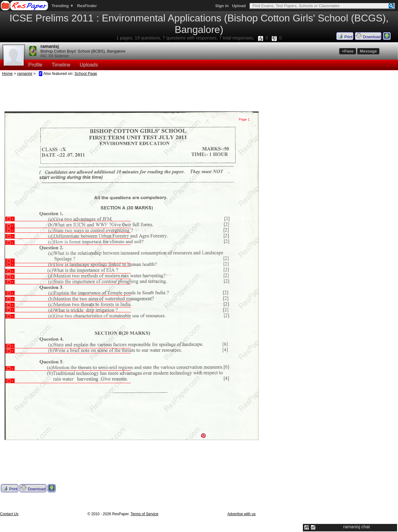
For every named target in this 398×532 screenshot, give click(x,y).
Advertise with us (241, 514)
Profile (35, 65)
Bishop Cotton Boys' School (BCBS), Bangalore (83, 51)
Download (368, 36)
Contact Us (9, 514)
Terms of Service (144, 514)
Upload (239, 6)
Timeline (61, 65)
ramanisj (50, 46)
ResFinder (87, 6)
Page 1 (244, 119)
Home (7, 73)
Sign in (222, 6)
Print (345, 36)
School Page (86, 73)
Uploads (89, 65)
